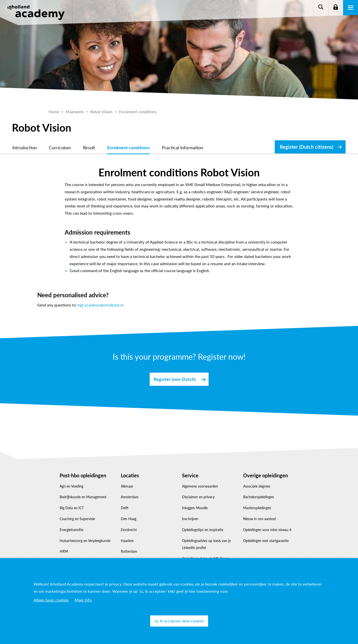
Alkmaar (127, 486)
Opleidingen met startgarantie (266, 541)
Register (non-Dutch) (175, 379)
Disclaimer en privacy (198, 497)
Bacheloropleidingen (259, 497)
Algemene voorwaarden (200, 486)
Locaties (130, 475)
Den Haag (129, 519)
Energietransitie (71, 530)
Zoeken (321, 7)
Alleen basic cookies (51, 600)
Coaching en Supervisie (77, 519)
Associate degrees (257, 486)
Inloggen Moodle (195, 508)
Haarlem (127, 541)
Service (190, 475)
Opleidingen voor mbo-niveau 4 (267, 530)
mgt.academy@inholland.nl (100, 305)
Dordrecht (129, 530)
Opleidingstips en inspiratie (203, 530)
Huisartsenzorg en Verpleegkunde (85, 541)
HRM (64, 551)
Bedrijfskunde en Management (83, 497)
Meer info (83, 600)
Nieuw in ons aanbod (259, 519)
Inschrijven (190, 519)
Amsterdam (130, 497)
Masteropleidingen (257, 508)
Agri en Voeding (71, 486)
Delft (125, 508)
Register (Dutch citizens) (306, 147)
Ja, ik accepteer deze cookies (179, 621)
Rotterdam (129, 551)
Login (336, 7)
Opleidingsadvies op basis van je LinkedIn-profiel (206, 544)
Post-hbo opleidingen (83, 475)
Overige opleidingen (266, 475)
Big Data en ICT (72, 508)
